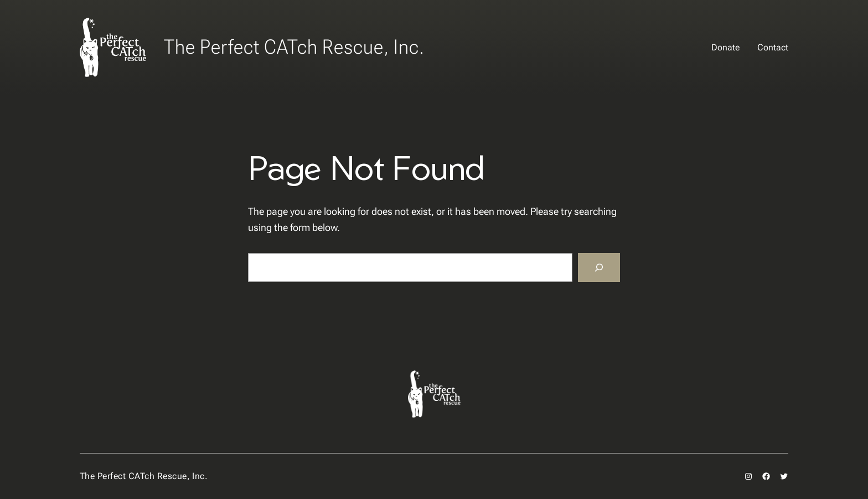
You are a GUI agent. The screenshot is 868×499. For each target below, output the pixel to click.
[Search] (599, 267)
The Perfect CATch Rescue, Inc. (294, 47)
